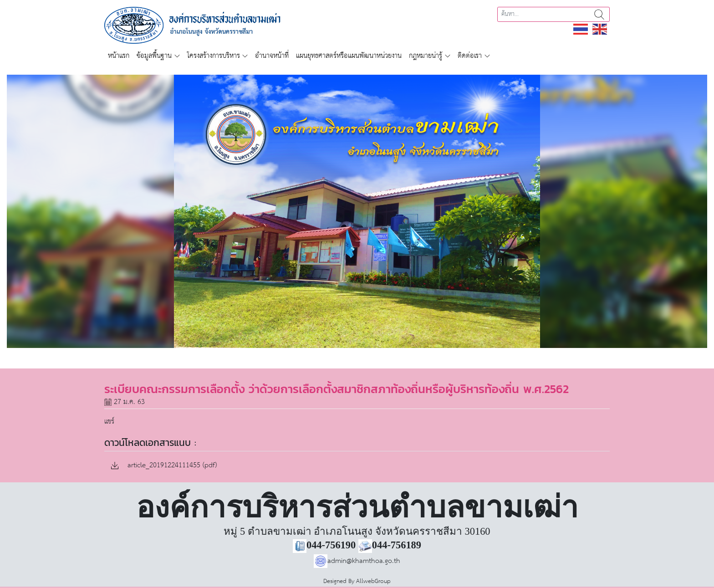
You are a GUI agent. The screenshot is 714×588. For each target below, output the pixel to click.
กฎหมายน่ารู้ (426, 56)
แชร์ (109, 422)
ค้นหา (599, 14)
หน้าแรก (119, 56)
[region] (357, 211)
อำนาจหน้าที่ (272, 56)
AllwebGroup (373, 581)
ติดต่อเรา (470, 56)
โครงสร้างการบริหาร (214, 56)
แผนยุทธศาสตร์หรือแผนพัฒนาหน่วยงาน (349, 56)
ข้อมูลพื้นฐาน (154, 56)
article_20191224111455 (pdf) (164, 466)
